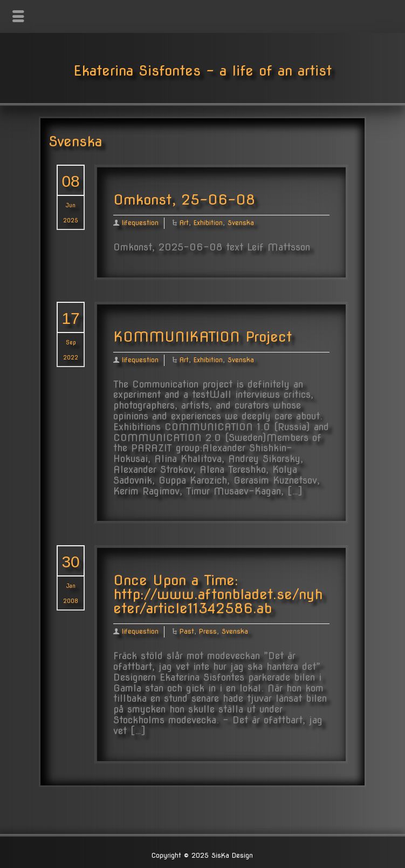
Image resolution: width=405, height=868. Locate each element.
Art (184, 223)
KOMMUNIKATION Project (202, 337)
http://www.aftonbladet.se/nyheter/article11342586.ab (218, 601)
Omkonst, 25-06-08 (184, 199)
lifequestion (140, 223)
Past (187, 631)
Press (208, 631)
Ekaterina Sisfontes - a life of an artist (202, 70)
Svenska (241, 223)
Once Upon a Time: (176, 580)
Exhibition (208, 223)
